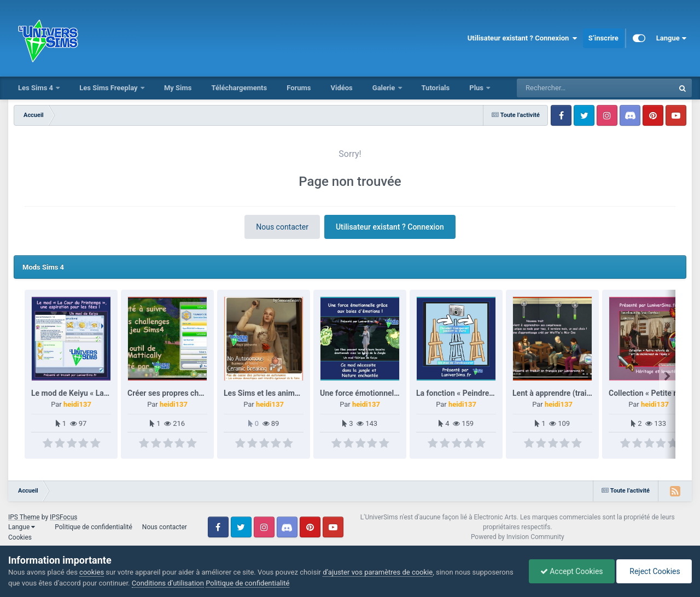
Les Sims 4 (36, 88)
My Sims (178, 88)
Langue (671, 38)
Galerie (385, 88)
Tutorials (436, 88)
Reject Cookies (654, 571)
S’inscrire (603, 38)
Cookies (20, 537)
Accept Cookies (572, 571)
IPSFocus (63, 517)
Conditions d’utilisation (168, 583)
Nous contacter (282, 227)
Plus (477, 88)
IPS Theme (24, 517)
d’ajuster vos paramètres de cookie (378, 572)
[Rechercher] (565, 88)
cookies (92, 572)
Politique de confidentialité (94, 527)
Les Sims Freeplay (109, 88)
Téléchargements (239, 88)
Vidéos (341, 88)
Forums (299, 88)
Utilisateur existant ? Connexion (523, 38)
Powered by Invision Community (518, 537)
